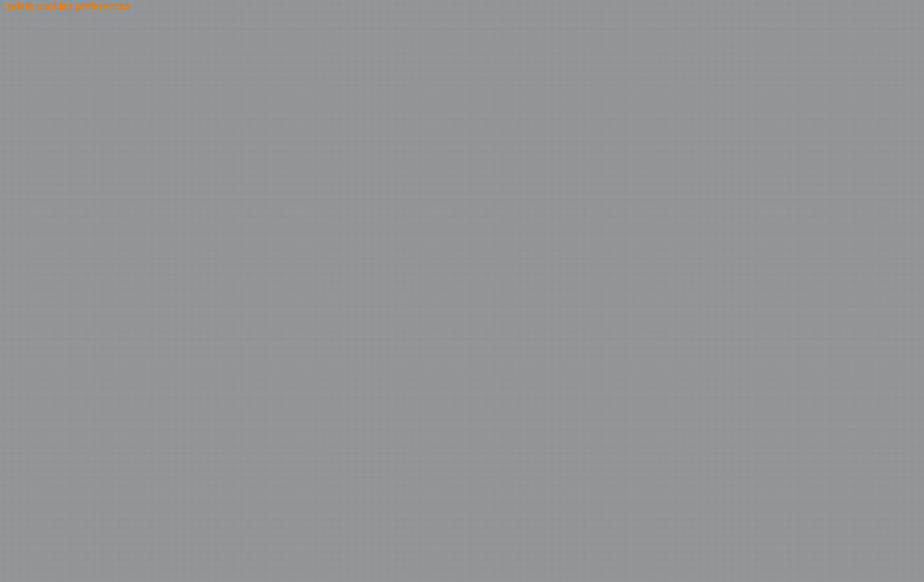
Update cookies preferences (65, 6)
